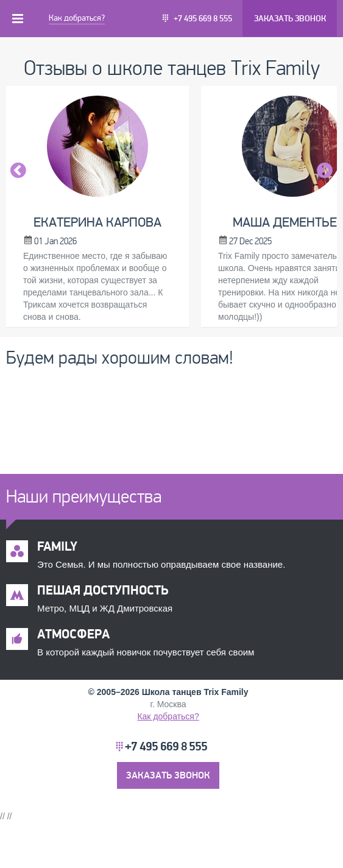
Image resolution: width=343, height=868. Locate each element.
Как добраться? (77, 18)
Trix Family (226, 692)
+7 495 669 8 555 (203, 19)
